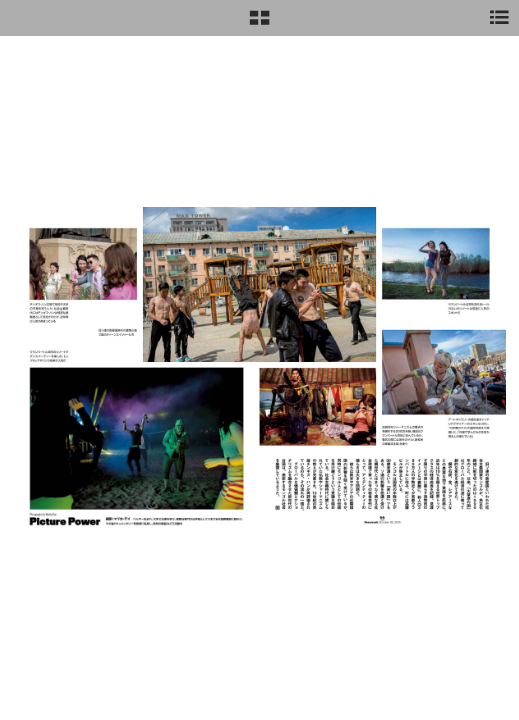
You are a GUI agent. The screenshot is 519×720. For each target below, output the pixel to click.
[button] (259, 25)
